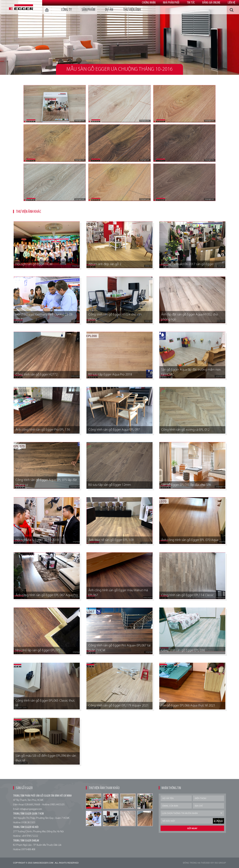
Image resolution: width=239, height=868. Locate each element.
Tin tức (191, 3)
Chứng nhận (149, 3)
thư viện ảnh (132, 10)
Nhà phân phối (171, 3)
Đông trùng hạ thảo (195, 863)
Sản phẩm (88, 10)
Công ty (66, 10)
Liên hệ (232, 3)
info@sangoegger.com (31, 809)
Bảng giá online (211, 3)
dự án (109, 10)
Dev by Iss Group (216, 863)
